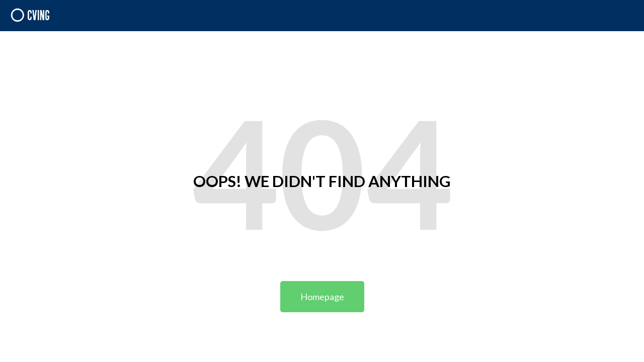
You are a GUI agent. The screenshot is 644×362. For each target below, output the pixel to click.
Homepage (322, 297)
